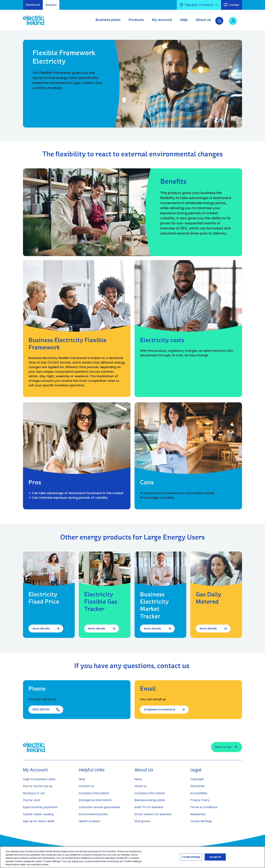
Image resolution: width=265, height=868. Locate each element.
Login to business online (39, 779)
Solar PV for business (149, 807)
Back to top (226, 747)
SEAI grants (142, 821)
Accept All (215, 857)
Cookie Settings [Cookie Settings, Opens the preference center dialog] (191, 857)
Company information (94, 793)
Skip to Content (5, 2)
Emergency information (95, 800)
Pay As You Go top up (38, 786)
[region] (132, 857)
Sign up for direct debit (39, 821)
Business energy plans (150, 800)
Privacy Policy (200, 800)
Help (82, 779)
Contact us (86, 786)
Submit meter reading (38, 814)
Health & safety (89, 821)
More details (41, 629)
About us (141, 786)
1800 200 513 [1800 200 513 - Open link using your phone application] (41, 709)
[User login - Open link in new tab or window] (234, 22)
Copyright (197, 779)
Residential (33, 5)
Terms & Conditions (204, 807)
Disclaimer (198, 786)
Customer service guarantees (99, 807)
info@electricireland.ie (160, 709)
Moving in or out (34, 793)
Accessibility (199, 793)
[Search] (220, 22)
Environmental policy (93, 814)
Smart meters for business (153, 814)
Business (51, 5)
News (138, 779)
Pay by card (31, 800)
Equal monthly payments (40, 807)
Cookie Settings (201, 821)
